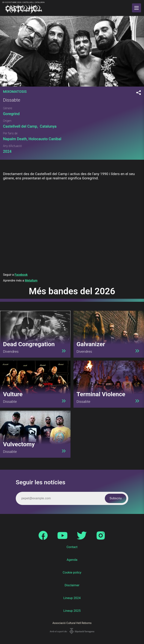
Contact (72, 547)
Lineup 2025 (72, 611)
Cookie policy (72, 572)
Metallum (31, 280)
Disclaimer (72, 585)
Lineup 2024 (72, 598)
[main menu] (136, 8)
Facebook (21, 275)
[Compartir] (139, 93)
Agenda (72, 560)
